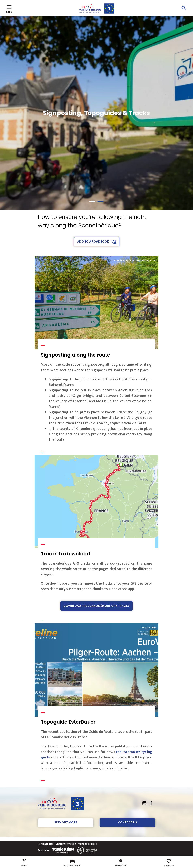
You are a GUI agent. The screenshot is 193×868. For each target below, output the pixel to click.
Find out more (66, 822)
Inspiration (121, 863)
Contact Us (128, 822)
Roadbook (169, 863)
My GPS (24, 863)
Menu (9, 9)
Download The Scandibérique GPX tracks (96, 606)
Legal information (66, 844)
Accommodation (72, 863)
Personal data (46, 844)
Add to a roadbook (93, 241)
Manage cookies (87, 844)
